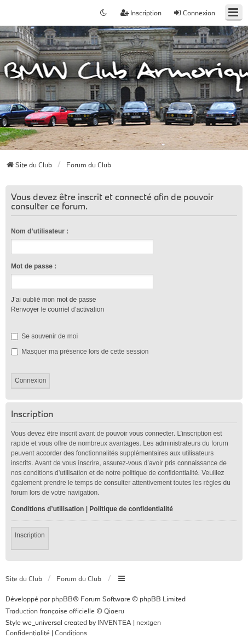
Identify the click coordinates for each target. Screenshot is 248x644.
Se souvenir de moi (44, 336)
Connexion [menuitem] (194, 13)
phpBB (62, 599)
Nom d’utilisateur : (40, 231)
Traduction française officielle (50, 611)
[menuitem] (28, 633)
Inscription (30, 535)
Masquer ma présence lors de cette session (80, 352)
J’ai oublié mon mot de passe (53, 300)
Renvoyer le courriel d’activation (57, 309)
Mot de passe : (34, 266)
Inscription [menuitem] (141, 13)
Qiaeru (114, 611)
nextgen (149, 622)
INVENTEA (114, 622)
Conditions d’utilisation (47, 509)
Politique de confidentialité (131, 509)
